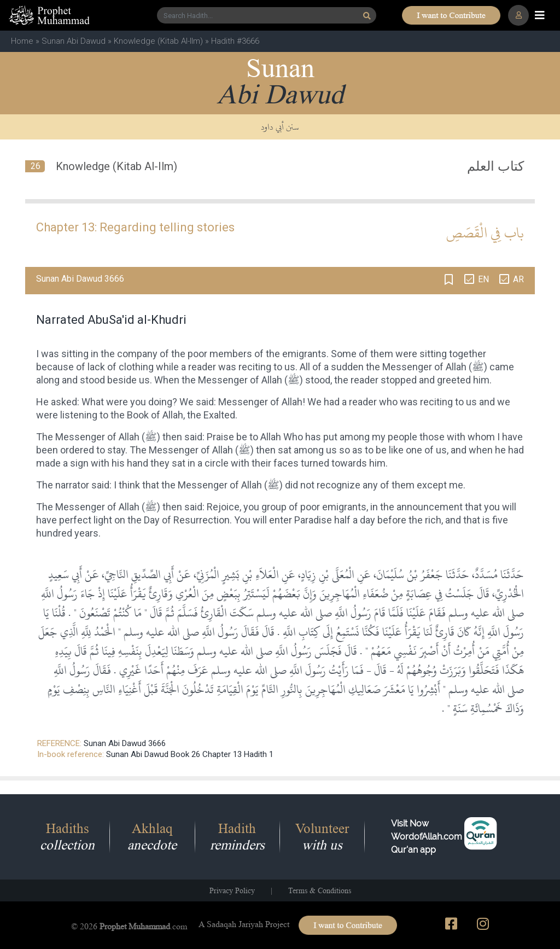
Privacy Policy (232, 890)
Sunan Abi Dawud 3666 (125, 743)
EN (483, 279)
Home (22, 41)
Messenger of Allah (424, 367)
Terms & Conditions (320, 890)
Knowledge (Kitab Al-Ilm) (158, 41)
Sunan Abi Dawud (74, 41)
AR (518, 279)
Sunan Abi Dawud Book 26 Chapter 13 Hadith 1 (190, 754)
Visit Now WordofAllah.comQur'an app (427, 837)
